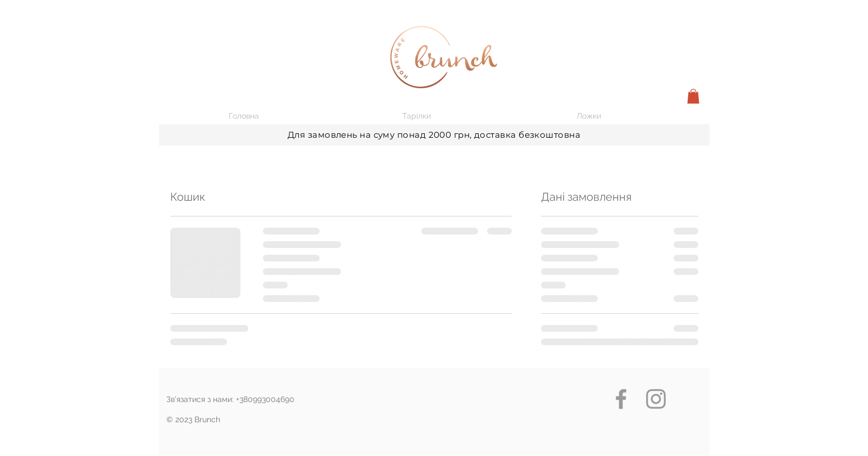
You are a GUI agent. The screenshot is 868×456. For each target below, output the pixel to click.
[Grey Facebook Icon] (621, 399)
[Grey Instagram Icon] (656, 399)
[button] (693, 96)
